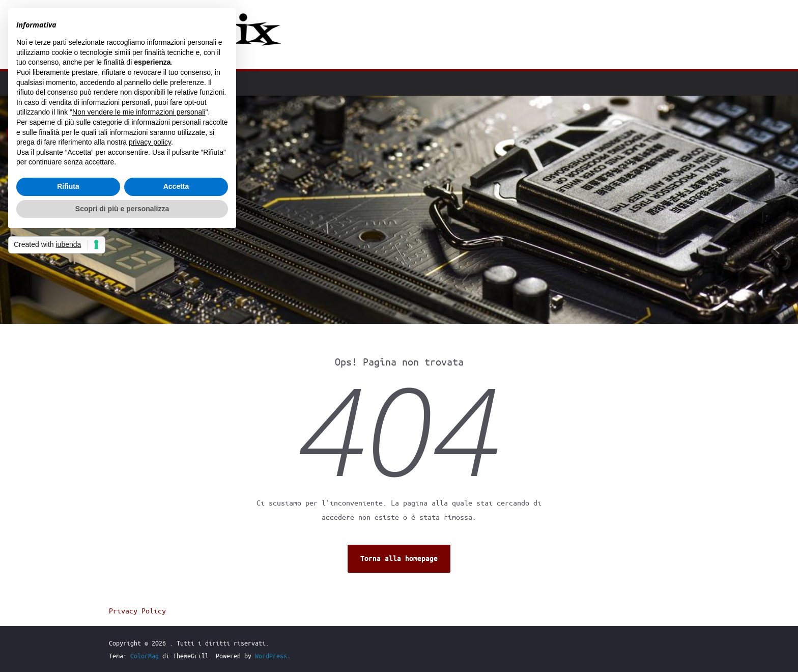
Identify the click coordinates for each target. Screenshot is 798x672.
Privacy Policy (137, 610)
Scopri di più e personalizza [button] (122, 209)
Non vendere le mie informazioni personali (139, 112)
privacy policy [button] (150, 142)
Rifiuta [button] (68, 186)
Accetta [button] (176, 186)
